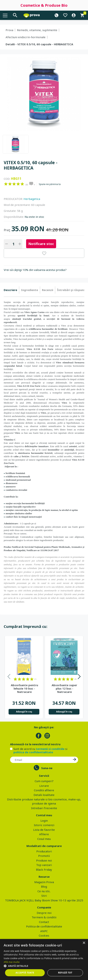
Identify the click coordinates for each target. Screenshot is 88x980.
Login (44, 821)
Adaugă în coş (24, 712)
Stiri (44, 896)
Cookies (44, 935)
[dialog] (44, 960)
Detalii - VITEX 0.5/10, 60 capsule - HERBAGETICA (39, 44)
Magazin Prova (44, 882)
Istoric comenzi (44, 825)
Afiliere (44, 834)
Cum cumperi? (44, 781)
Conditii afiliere (44, 790)
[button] (44, 966)
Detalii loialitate (44, 795)
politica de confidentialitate (33, 752)
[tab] (11, 290)
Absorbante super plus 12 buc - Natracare (64, 688)
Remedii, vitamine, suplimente (37, 30)
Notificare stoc (41, 244)
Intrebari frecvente (44, 808)
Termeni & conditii (44, 917)
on (6, 184)
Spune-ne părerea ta (50, 184)
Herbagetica (32, 199)
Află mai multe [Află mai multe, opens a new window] (12, 962)
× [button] (84, 943)
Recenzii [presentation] (48, 290)
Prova (9, 30)
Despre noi (44, 913)
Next (79, 677)
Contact (44, 922)
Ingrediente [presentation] (30, 290)
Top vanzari (44, 865)
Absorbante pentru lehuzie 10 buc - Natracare (24, 688)
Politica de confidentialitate (44, 926)
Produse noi (44, 860)
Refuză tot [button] (65, 973)
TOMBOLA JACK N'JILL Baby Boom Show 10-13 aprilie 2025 (44, 900)
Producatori (44, 851)
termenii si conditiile (50, 749)
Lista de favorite (44, 830)
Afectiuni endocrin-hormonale (26, 37)
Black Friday (44, 870)
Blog (44, 886)
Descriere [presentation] (10, 290)
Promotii (44, 856)
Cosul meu (44, 839)
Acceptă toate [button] (25, 973)
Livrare (44, 786)
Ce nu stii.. (44, 891)
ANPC (44, 931)
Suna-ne (47, 768)
